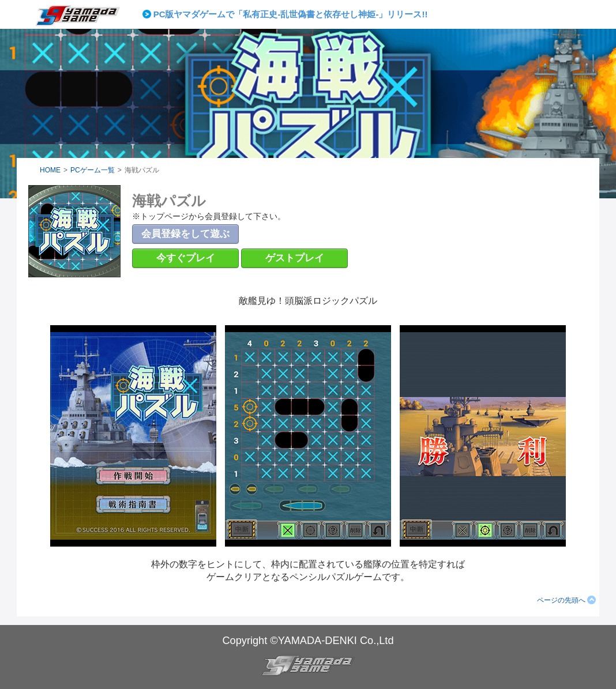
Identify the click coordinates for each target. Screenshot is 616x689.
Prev (149, 14)
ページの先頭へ (561, 600)
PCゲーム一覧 (93, 170)
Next (430, 14)
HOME (50, 170)
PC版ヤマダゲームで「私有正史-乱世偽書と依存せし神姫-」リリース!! (291, 14)
